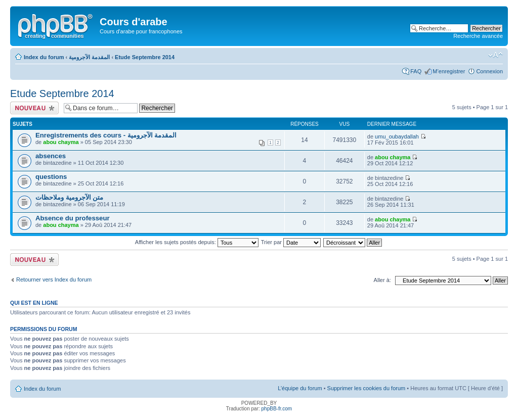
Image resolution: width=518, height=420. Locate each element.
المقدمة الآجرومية (89, 57)
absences (51, 156)
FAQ (416, 71)
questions (51, 177)
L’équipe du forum (300, 388)
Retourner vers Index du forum (54, 279)
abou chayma (61, 142)
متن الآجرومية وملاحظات (69, 197)
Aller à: (382, 280)
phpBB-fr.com (277, 409)
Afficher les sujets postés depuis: (197, 242)
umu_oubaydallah (397, 136)
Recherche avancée (478, 36)
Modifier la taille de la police (495, 55)
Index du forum (44, 57)
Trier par (291, 242)
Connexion (489, 71)
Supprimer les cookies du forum (366, 388)
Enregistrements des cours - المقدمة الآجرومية (106, 135)
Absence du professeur (73, 218)
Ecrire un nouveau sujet (34, 108)
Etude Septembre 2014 (145, 57)
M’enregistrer (449, 71)
